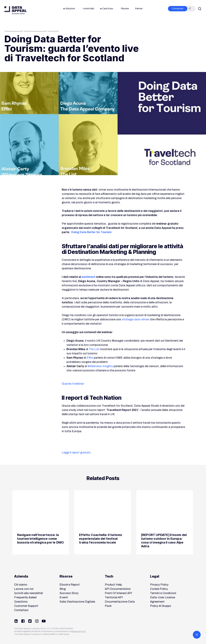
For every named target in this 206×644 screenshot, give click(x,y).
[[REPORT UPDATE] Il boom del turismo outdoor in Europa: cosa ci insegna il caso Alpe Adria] (165, 522)
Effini (90, 358)
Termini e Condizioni (163, 593)
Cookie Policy (159, 589)
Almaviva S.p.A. (78, 631)
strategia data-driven (135, 319)
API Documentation (118, 589)
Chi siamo (21, 585)
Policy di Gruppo (161, 606)
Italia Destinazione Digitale (77, 602)
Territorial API (114, 597)
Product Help (113, 585)
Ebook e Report (70, 585)
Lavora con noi (24, 589)
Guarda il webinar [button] (73, 384)
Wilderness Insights (100, 366)
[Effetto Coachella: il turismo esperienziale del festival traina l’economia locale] (103, 522)
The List (94, 349)
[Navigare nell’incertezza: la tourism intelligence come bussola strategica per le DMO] (41, 522)
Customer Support (26, 606)
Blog (63, 589)
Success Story (69, 593)
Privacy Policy (159, 585)
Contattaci (21, 610)
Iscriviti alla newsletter (29, 593)
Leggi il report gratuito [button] (76, 452)
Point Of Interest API (118, 593)
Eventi (64, 597)
